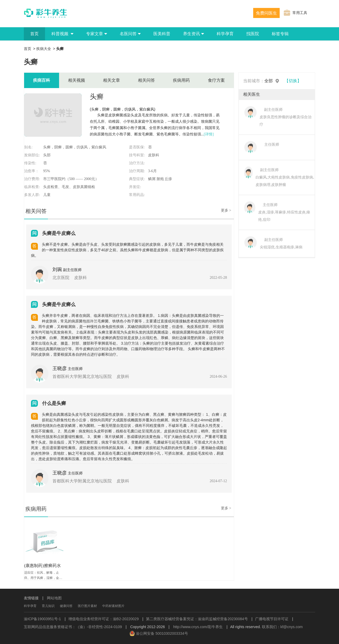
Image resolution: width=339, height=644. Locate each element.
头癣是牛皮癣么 (59, 233)
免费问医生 (266, 13)
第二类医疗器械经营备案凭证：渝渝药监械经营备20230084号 (197, 619)
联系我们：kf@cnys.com (282, 627)
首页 (34, 34)
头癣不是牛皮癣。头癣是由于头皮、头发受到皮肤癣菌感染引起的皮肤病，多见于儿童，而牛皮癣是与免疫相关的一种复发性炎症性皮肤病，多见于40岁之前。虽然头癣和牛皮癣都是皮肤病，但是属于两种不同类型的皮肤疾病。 (128, 250)
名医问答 (130, 34)
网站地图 (54, 598)
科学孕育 (225, 34)
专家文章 (97, 34)
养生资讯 (193, 34)
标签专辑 (280, 34)
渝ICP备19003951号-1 (42, 619)
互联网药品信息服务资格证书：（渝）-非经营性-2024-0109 (73, 627)
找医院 (253, 34)
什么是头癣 (54, 403)
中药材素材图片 (113, 606)
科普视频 (62, 34)
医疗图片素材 (87, 606)
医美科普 (162, 34)
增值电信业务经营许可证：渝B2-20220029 (104, 619)
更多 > (226, 210)
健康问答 (66, 606)
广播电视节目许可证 (272, 619)
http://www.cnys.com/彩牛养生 (198, 627)
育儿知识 (48, 606)
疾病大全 (44, 49)
